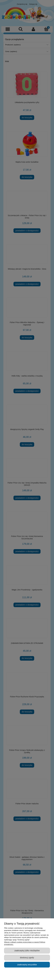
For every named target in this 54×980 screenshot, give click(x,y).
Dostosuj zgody (27, 957)
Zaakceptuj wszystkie (27, 965)
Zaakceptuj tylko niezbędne (27, 950)
